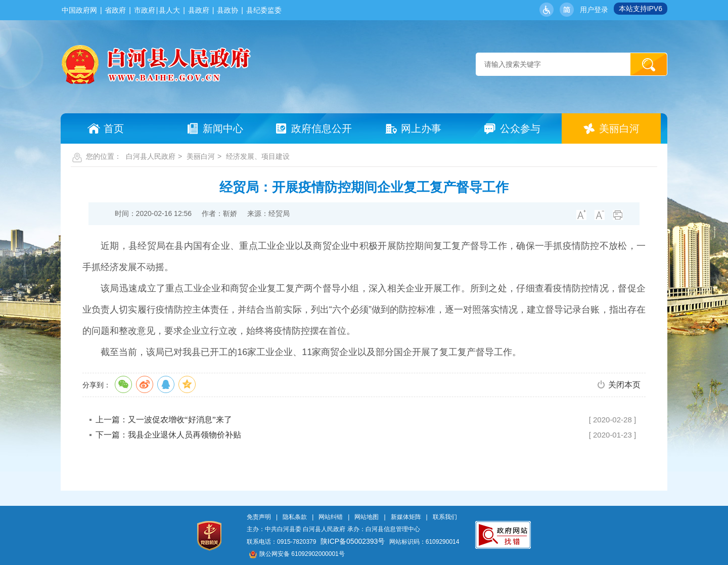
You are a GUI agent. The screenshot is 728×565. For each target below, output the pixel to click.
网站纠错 (331, 517)
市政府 (145, 10)
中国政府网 (79, 10)
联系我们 (445, 517)
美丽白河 (201, 156)
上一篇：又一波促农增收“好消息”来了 (164, 420)
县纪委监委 (264, 10)
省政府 (115, 10)
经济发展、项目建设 (258, 156)
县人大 (169, 10)
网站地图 (367, 517)
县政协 (227, 10)
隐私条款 (295, 517)
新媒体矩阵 (406, 517)
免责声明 (259, 517)
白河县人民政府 (151, 156)
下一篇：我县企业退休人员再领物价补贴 (168, 435)
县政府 (199, 10)
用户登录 (594, 10)
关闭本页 (624, 385)
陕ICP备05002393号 (353, 541)
